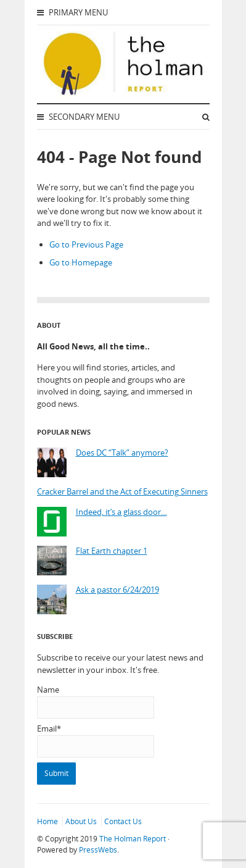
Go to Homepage (81, 262)
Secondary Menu (78, 117)
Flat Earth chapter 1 (112, 551)
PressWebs (98, 850)
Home (47, 821)
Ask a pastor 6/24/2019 (117, 590)
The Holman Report (133, 839)
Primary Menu (72, 12)
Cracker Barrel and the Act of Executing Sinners (122, 492)
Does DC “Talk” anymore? (122, 453)
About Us (81, 821)
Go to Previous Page (86, 244)
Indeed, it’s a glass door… (121, 512)
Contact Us (123, 821)
